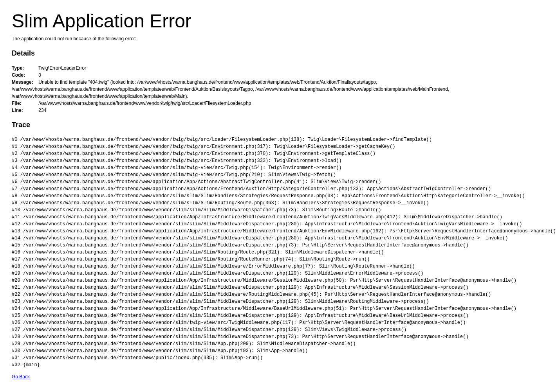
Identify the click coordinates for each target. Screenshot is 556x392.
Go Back (21, 377)
